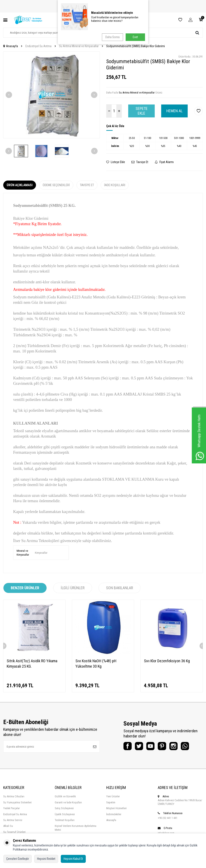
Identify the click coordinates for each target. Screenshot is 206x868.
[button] (9, 95)
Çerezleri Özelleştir (18, 859)
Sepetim (111, 802)
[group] (51, 95)
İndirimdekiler (114, 814)
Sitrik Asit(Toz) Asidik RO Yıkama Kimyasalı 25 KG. (32, 663)
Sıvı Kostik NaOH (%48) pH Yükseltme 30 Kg (96, 663)
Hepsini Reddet (46, 859)
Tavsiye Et (140, 162)
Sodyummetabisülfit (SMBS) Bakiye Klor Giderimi (136, 46)
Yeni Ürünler (113, 796)
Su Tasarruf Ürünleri (14, 832)
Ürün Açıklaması (20, 185)
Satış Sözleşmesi (64, 808)
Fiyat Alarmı (164, 162)
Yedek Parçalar (12, 808)
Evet (135, 37)
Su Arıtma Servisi (13, 820)
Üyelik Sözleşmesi (65, 814)
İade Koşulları (115, 185)
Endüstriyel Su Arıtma (38, 46)
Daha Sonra (112, 37)
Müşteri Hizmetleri (116, 808)
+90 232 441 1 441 (168, 818)
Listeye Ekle (116, 162)
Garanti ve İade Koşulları (68, 802)
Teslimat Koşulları (65, 820)
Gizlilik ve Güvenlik (65, 796)
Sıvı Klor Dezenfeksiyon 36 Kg (167, 661)
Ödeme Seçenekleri (56, 185)
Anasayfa (11, 46)
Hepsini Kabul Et (73, 859)
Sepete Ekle (142, 111)
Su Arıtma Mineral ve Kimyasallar (79, 46)
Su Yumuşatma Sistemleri (17, 802)
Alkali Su (8, 826)
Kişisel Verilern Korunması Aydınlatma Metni (76, 828)
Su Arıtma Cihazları (14, 796)
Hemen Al (174, 111)
